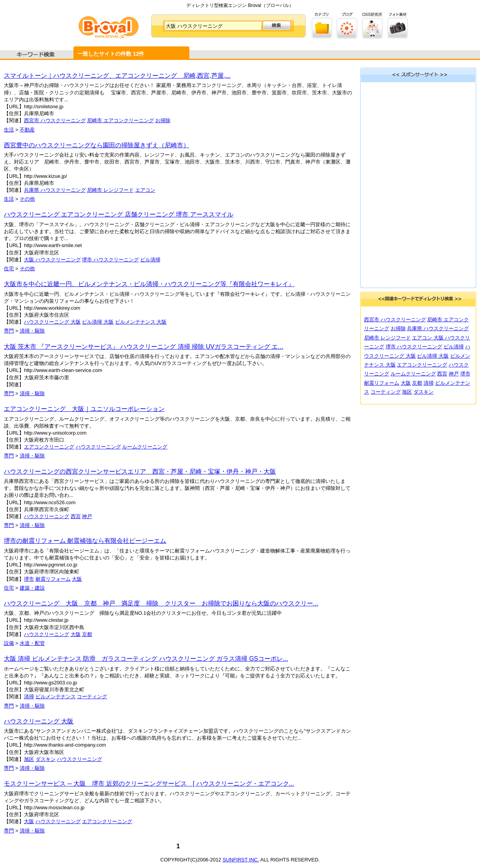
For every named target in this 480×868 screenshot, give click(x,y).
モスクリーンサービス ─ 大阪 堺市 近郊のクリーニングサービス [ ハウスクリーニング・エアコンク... (149, 784)
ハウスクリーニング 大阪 (52, 322)
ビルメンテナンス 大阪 (141, 322)
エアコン (145, 190)
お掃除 (163, 120)
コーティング (92, 697)
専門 (9, 331)
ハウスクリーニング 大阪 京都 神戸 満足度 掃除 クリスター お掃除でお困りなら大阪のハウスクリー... (161, 603)
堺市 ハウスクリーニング (110, 260)
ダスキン (46, 759)
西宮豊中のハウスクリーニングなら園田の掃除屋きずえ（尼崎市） (97, 145)
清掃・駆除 (32, 331)
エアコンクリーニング (49, 447)
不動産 (27, 130)
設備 (9, 643)
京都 (87, 634)
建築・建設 (32, 588)
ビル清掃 (150, 260)
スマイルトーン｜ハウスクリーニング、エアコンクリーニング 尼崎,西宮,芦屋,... (117, 76)
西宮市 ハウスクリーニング (55, 120)
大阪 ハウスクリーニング (52, 260)
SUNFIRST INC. (241, 860)
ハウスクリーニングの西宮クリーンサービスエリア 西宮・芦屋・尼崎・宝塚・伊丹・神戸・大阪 (140, 472)
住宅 (9, 269)
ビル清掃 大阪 (98, 322)
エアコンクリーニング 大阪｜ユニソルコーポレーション (84, 409)
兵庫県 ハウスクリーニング (55, 190)
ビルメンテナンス (56, 697)
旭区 (29, 759)
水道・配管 (32, 643)
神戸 (87, 516)
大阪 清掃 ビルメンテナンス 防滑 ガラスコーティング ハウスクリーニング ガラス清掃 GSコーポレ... (146, 659)
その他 (27, 199)
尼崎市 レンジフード (110, 190)
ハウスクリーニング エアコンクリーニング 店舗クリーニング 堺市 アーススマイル (119, 214)
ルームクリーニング (145, 447)
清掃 (29, 697)
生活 (9, 130)
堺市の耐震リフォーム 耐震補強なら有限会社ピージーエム (85, 541)
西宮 (76, 516)
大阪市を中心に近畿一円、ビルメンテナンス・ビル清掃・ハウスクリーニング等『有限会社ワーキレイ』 (149, 284)
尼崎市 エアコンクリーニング (120, 120)
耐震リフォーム (53, 579)
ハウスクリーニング (98, 447)
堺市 (29, 579)
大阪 (77, 579)
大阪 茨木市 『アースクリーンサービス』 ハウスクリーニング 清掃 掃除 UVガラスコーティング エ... (144, 347)
